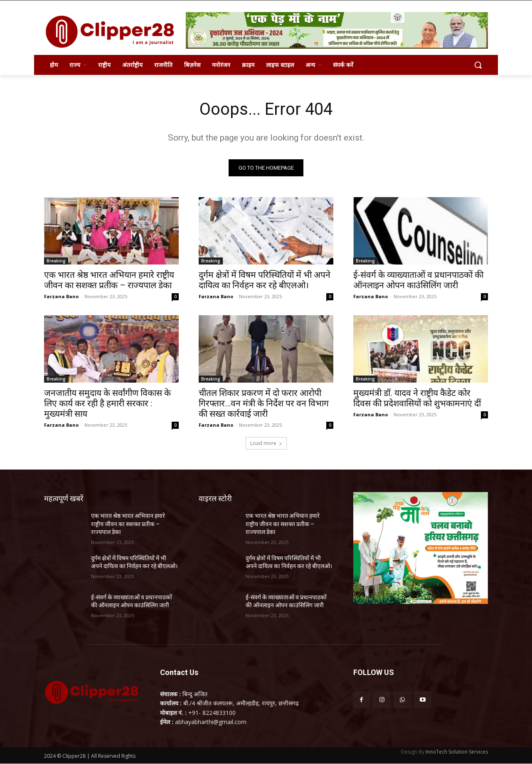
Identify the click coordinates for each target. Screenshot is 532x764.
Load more (266, 443)
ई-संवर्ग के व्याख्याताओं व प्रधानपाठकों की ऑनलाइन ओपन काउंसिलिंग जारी (418, 280)
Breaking (56, 261)
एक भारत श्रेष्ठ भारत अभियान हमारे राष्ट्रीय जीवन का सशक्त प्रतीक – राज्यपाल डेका (109, 280)
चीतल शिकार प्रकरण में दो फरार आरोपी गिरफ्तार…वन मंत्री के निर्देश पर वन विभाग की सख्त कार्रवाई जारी (264, 403)
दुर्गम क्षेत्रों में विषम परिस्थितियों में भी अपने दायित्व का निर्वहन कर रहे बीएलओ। (265, 280)
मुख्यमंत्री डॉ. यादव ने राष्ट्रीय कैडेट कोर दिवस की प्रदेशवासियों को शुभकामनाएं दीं (417, 398)
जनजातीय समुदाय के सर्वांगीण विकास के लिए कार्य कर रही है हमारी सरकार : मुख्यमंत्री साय (107, 403)
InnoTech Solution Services (457, 752)
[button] (478, 65)
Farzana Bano (61, 296)
